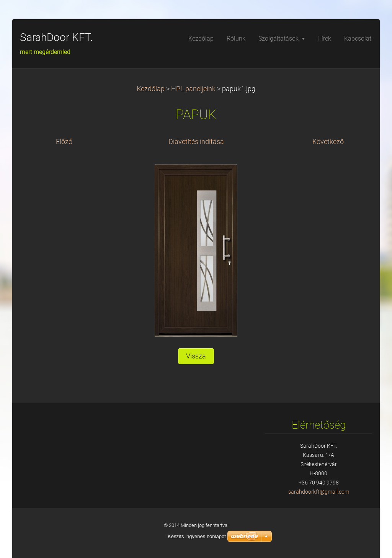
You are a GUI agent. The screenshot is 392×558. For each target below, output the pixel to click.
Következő (328, 142)
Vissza (196, 356)
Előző (64, 142)
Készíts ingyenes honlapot (197, 536)
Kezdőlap (151, 89)
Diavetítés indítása (196, 142)
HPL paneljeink (193, 89)
